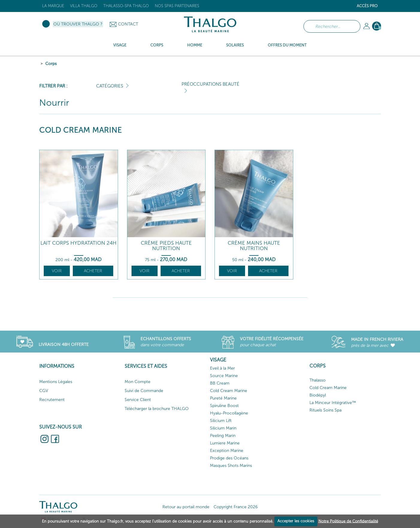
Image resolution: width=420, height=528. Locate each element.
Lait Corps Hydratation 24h (78, 243)
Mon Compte (138, 382)
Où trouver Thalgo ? (78, 24)
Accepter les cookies (296, 521)
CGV (44, 391)
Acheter (93, 271)
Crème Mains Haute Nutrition (254, 246)
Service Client (138, 400)
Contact (128, 24)
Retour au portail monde (186, 507)
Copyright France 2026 (236, 507)
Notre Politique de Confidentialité (348, 521)
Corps (51, 64)
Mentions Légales (56, 382)
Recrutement (52, 400)
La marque (53, 6)
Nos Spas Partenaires (177, 6)
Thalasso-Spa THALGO (126, 6)
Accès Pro (367, 6)
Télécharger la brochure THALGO (157, 409)
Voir (57, 271)
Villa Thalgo (84, 6)
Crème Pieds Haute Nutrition (166, 246)
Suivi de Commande (144, 391)
